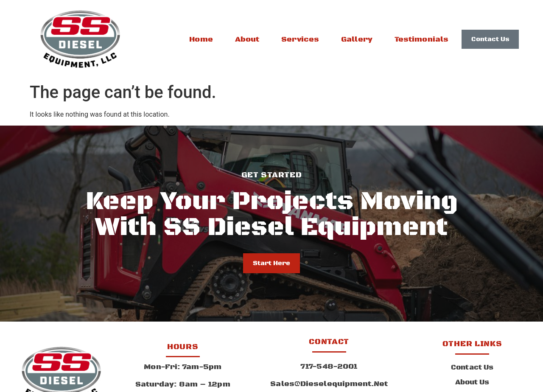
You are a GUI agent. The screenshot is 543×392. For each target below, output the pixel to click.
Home (201, 39)
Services (300, 39)
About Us (472, 382)
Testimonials (421, 39)
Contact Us (472, 367)
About (247, 39)
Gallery (357, 39)
